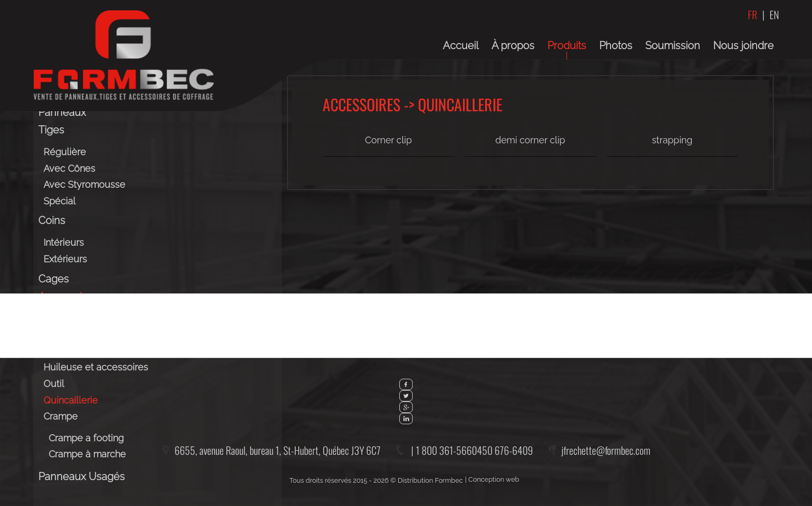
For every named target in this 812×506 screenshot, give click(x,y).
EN (774, 14)
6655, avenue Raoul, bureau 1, (278, 450)
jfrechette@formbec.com (606, 450)
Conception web (494, 479)
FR (752, 14)
